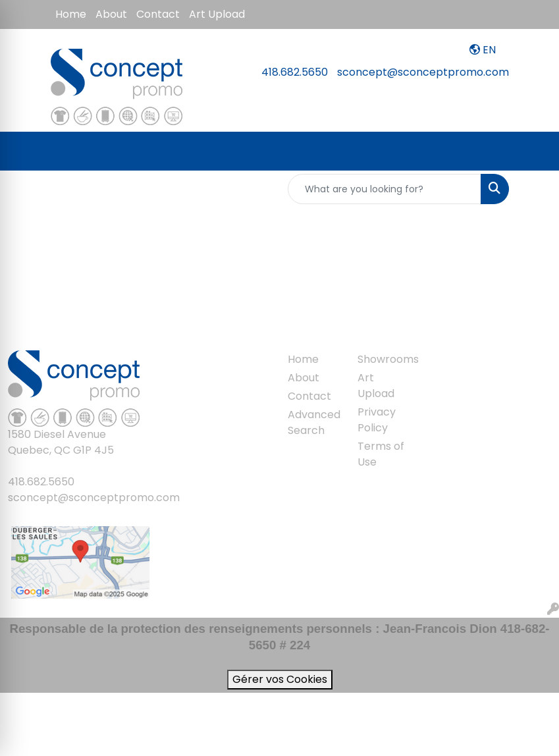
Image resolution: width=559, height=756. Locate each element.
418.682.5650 (295, 72)
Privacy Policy (377, 420)
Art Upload (217, 14)
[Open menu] (533, 151)
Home (71, 14)
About (111, 14)
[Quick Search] (385, 189)
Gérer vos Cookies (280, 679)
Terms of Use (381, 454)
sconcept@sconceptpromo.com (423, 72)
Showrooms (385, 359)
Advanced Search (314, 422)
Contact (158, 14)
